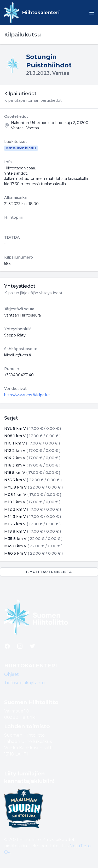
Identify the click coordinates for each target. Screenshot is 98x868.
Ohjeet (11, 674)
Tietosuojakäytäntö (24, 683)
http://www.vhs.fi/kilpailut (27, 395)
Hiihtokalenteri (41, 13)
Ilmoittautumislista (49, 572)
